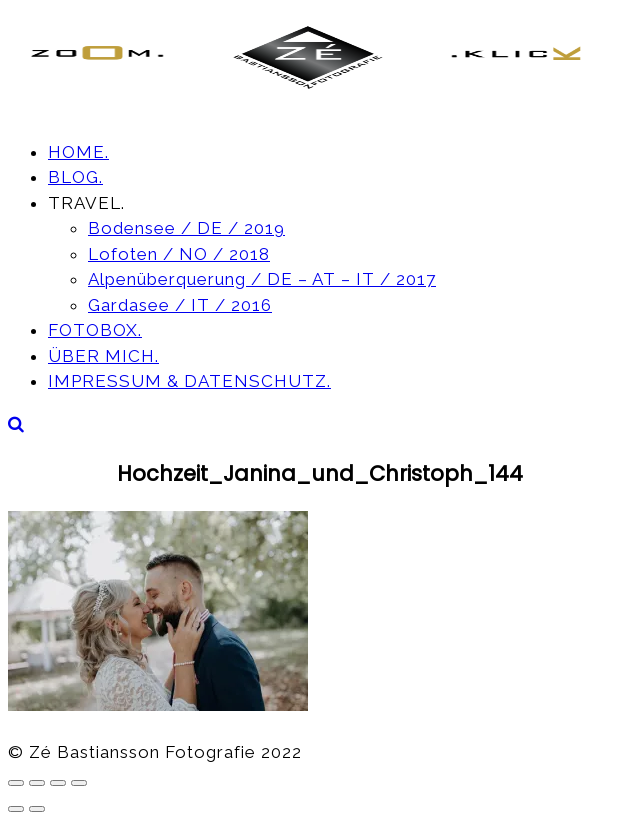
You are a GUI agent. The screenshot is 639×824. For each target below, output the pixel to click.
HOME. (78, 152)
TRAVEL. (86, 203)
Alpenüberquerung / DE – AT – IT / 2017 (262, 279)
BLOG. (75, 177)
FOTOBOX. (95, 330)
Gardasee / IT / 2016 (180, 305)
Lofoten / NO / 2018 (179, 254)
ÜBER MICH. (103, 356)
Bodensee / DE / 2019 (186, 228)
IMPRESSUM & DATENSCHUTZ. (189, 381)
